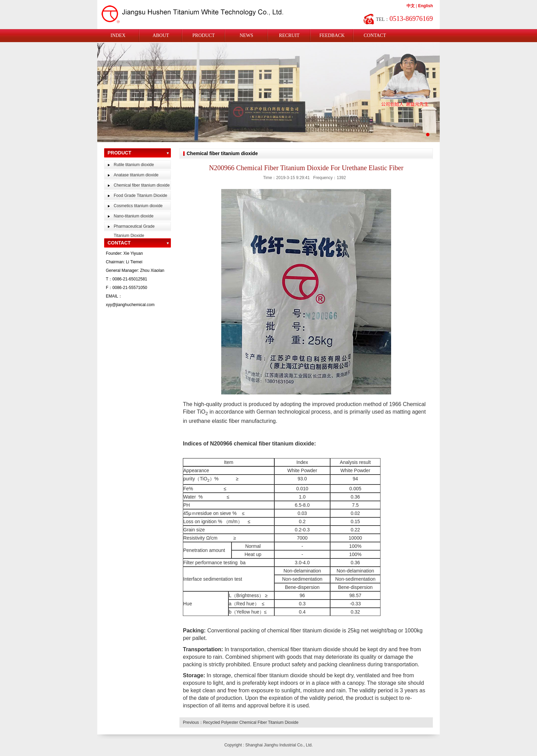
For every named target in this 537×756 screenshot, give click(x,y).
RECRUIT (289, 35)
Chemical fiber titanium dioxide (142, 185)
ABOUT (161, 35)
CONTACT (375, 35)
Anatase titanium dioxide (136, 175)
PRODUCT (204, 35)
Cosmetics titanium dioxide (138, 206)
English (426, 6)
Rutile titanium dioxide (134, 165)
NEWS (247, 35)
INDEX (118, 35)
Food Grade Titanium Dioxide (140, 196)
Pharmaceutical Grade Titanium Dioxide (134, 231)
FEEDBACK (332, 35)
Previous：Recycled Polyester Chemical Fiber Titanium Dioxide (241, 722)
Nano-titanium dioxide (134, 216)
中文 (411, 6)
